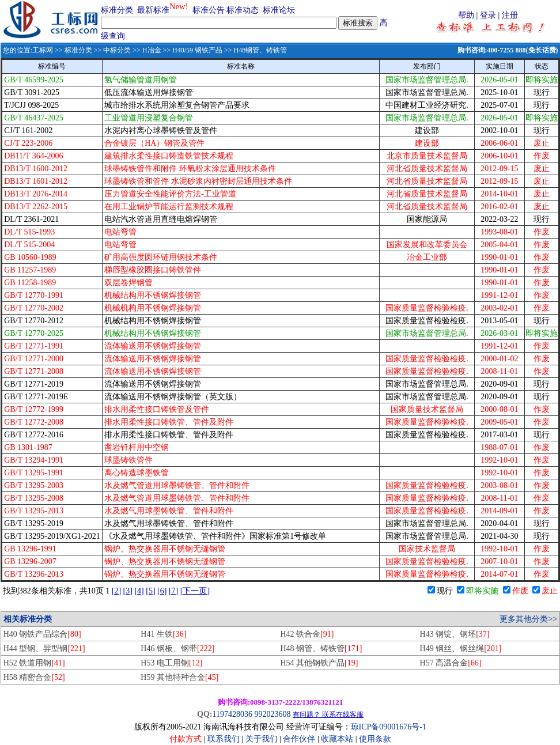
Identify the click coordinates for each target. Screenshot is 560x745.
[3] (128, 591)
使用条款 (375, 739)
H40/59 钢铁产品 (197, 50)
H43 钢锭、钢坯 (455, 634)
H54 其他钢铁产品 (319, 663)
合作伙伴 (299, 739)
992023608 (272, 714)
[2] (116, 591)
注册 (510, 15)
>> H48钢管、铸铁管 (255, 50)
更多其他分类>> (528, 619)
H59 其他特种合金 (179, 677)
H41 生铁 (163, 634)
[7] (173, 591)
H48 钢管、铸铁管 (321, 648)
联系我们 (224, 739)
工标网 (43, 50)
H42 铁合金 (307, 634)
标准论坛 (279, 10)
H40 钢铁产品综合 (42, 634)
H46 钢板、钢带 (177, 648)
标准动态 (243, 10)
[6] (162, 591)
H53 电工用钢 (171, 663)
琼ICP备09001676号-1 (389, 727)
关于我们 (263, 739)
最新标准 (153, 10)
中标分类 (117, 50)
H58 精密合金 (34, 677)
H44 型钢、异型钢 (44, 648)
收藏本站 (337, 739)
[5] (150, 591)
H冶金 (152, 50)
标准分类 (117, 10)
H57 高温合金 (451, 663)
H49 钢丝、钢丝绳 (461, 648)
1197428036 (232, 714)
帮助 (466, 15)
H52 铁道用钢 (34, 663)
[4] (139, 591)
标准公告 (209, 10)
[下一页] (195, 591)
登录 (488, 15)
